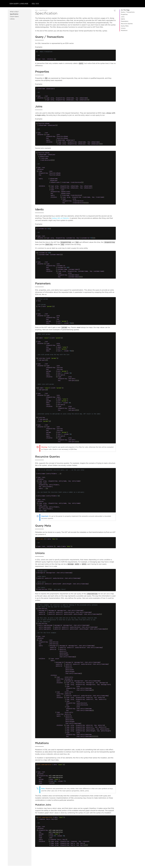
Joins (123, 17)
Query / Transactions (128, 12)
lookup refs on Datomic (60, 218)
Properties (124, 15)
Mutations (124, 31)
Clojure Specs (14, 17)
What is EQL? (14, 12)
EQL (37, 10)
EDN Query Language (19, 4)
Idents (123, 19)
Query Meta (125, 26)
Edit (115, 10)
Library (12, 19)
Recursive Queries (127, 24)
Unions (123, 28)
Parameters (125, 21)
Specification (14, 14)
